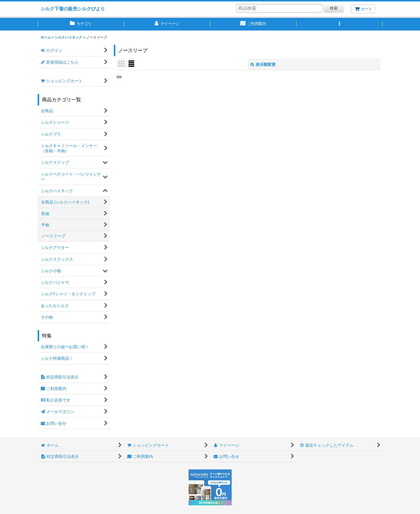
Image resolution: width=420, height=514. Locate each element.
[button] (340, 24)
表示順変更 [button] (263, 64)
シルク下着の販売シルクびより (73, 9)
